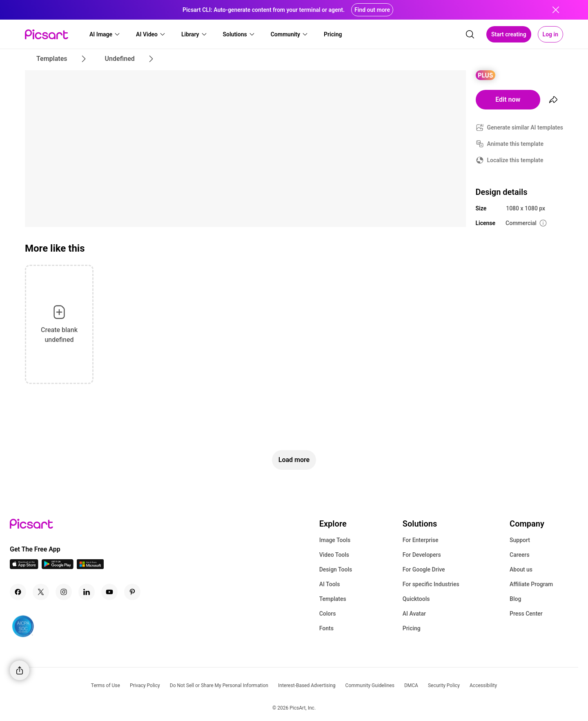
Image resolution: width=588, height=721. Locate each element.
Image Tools (335, 540)
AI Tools (330, 584)
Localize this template (515, 160)
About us (521, 569)
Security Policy (444, 685)
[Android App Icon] (58, 567)
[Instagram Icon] (64, 592)
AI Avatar (414, 614)
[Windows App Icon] (90, 567)
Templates (333, 599)
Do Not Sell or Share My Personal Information (219, 685)
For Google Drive (424, 569)
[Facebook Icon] (18, 592)
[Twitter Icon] (41, 592)
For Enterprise (421, 540)
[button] (105, 34)
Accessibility (483, 685)
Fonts (326, 628)
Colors (328, 614)
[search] (470, 34)
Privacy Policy (145, 685)
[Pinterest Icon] (132, 592)
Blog (515, 599)
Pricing (412, 628)
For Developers (422, 555)
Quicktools (416, 599)
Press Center (526, 614)
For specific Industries (431, 584)
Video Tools (334, 555)
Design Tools (336, 569)
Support (520, 540)
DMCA (411, 685)
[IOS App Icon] (24, 567)
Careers (520, 555)
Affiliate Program (531, 584)
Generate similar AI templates (525, 127)
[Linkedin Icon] (87, 592)
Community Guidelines (370, 685)
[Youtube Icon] (109, 592)
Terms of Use (106, 685)
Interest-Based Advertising (307, 685)
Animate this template (516, 144)
